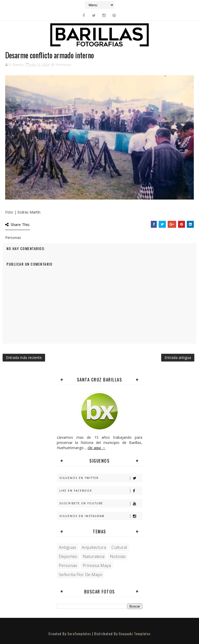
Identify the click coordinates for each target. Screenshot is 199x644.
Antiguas (67, 547)
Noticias (118, 556)
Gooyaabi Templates (135, 634)
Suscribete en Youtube (101, 503)
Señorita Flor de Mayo (81, 575)
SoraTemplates (79, 634)
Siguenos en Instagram (101, 516)
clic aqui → (97, 448)
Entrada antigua (178, 358)
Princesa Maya (97, 565)
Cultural (119, 547)
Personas (64, 65)
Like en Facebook (101, 491)
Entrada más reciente (24, 358)
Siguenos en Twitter (101, 478)
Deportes (68, 556)
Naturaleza (94, 556)
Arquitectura (94, 547)
